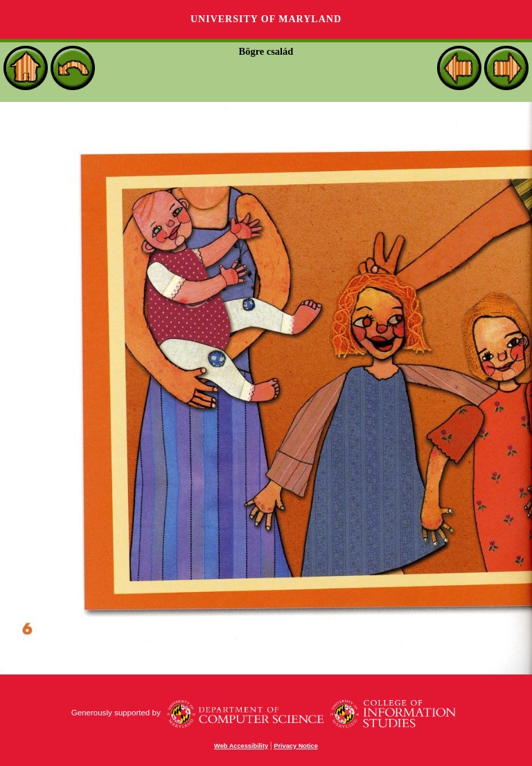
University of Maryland (266, 19)
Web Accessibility (241, 746)
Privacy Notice (296, 746)
